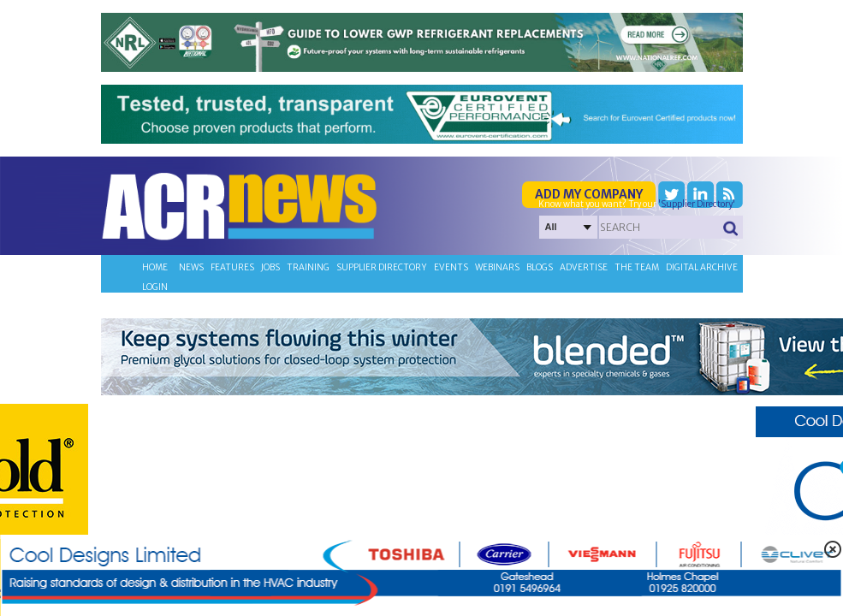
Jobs (270, 267)
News (191, 267)
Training (308, 267)
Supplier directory (382, 267)
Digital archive (702, 267)
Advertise (584, 267)
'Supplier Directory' (697, 204)
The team (637, 267)
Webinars (497, 267)
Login (155, 287)
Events (451, 267)
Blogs (540, 267)
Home (155, 267)
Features (232, 267)
